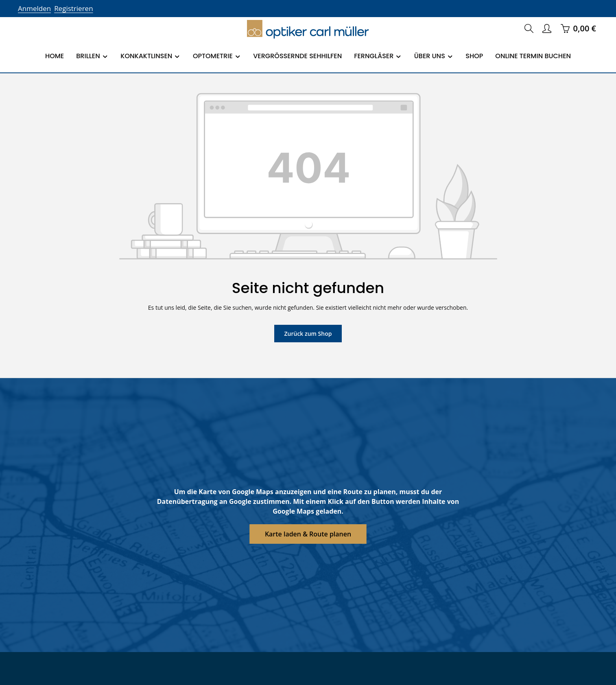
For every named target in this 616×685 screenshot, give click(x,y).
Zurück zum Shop (308, 333)
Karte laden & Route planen (308, 534)
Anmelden (34, 8)
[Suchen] (529, 28)
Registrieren (71, 8)
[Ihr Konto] (547, 28)
